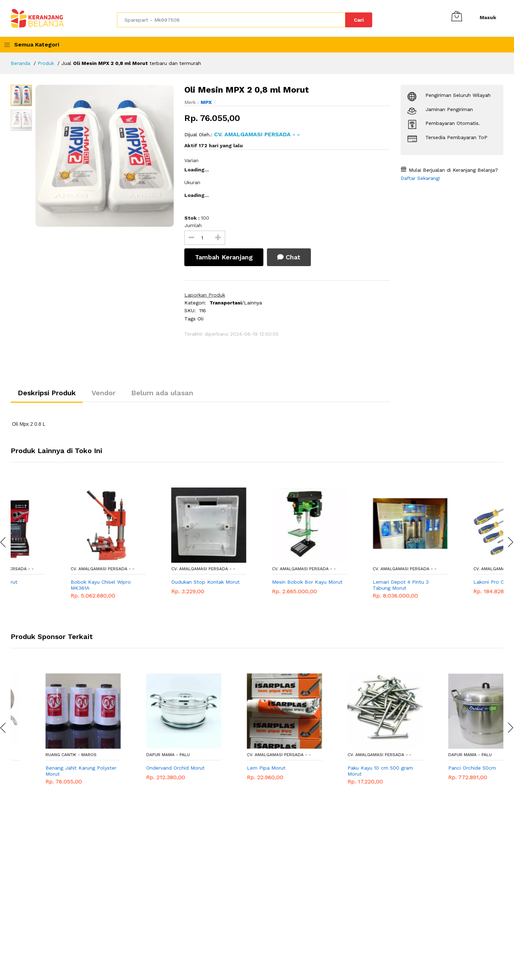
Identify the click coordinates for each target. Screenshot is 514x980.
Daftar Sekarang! (420, 178)
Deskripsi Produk (47, 393)
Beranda (21, 63)
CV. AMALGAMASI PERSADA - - (50, 569)
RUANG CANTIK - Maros (44, 755)
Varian (191, 160)
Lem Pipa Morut (339, 768)
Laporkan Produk (205, 295)
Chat (289, 257)
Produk (46, 63)
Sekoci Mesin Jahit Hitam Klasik (48, 771)
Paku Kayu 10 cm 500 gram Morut (454, 771)
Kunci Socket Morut (42, 582)
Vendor (104, 393)
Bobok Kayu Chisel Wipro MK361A (149, 585)
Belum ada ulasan (163, 393)
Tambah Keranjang (224, 257)
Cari (359, 20)
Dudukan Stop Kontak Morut (254, 582)
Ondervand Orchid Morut (249, 768)
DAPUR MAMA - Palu (241, 755)
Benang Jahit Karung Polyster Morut (154, 771)
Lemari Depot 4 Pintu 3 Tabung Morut (449, 585)
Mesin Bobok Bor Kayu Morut (355, 582)
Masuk (488, 17)
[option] (105, 156)
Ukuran (192, 182)
